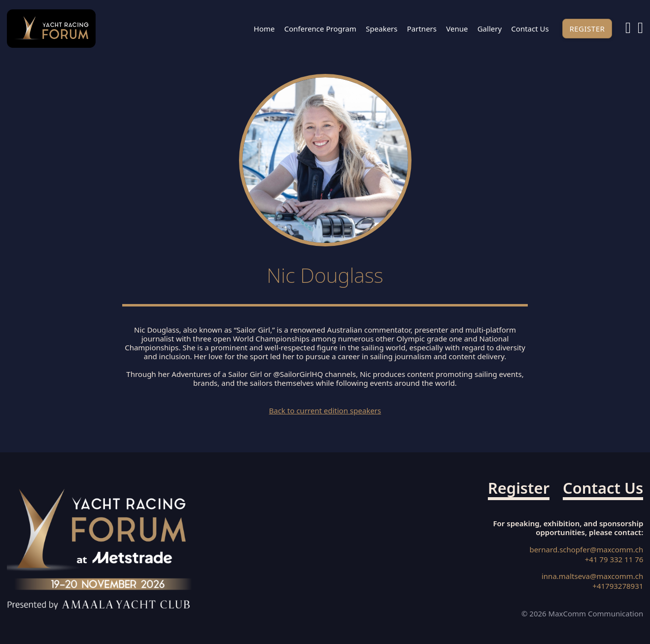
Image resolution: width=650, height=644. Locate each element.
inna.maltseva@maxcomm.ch (592, 576)
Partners (422, 29)
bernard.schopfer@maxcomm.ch (586, 550)
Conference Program (320, 29)
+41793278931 (618, 586)
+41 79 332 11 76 (614, 559)
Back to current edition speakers (325, 410)
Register (587, 29)
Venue (457, 29)
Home (264, 29)
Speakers (381, 29)
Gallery (490, 29)
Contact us (530, 29)
